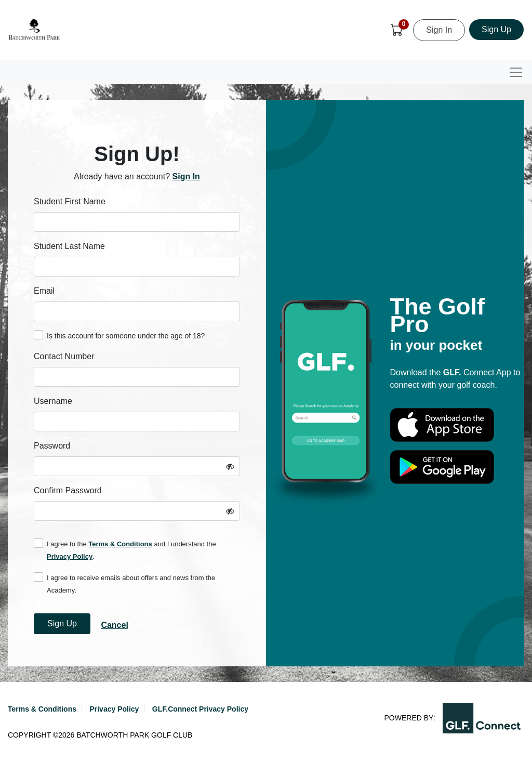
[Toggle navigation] (516, 72)
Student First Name (70, 201)
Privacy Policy (70, 556)
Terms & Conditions (120, 544)
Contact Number (64, 356)
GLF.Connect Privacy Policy (200, 709)
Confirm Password (68, 490)
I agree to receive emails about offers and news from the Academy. (124, 583)
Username (53, 401)
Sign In (439, 30)
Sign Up (496, 29)
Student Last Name (69, 246)
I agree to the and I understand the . (125, 549)
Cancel (114, 625)
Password (52, 446)
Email (44, 291)
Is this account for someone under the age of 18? (119, 335)
